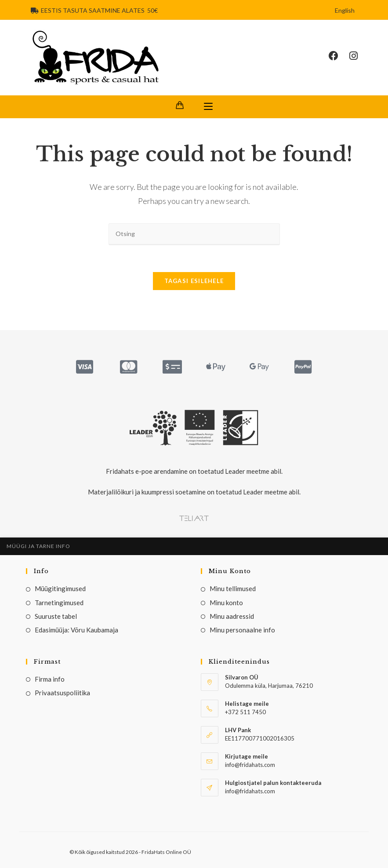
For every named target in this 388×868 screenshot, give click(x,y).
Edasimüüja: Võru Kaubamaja (76, 630)
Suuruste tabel (56, 616)
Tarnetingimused (59, 603)
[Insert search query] (194, 234)
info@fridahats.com (250, 791)
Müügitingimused (60, 588)
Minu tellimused (233, 588)
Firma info (50, 679)
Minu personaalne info (242, 630)
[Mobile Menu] (208, 107)
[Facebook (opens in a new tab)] (339, 56)
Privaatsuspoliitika (62, 693)
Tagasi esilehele (194, 281)
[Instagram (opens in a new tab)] (359, 56)
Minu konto (226, 603)
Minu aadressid (232, 616)
